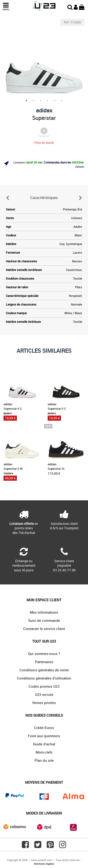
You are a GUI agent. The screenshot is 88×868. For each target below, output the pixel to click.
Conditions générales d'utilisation (44, 678)
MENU (6, 7)
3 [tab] (41, 101)
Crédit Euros (44, 728)
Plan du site (44, 760)
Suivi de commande (44, 620)
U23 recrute (44, 694)
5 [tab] (55, 101)
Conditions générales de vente (44, 670)
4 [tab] (48, 101)
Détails (79, 167)
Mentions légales (44, 864)
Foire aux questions (44, 736)
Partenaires (44, 662)
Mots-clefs (44, 752)
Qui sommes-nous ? (44, 654)
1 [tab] (27, 101)
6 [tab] (62, 101)
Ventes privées (44, 703)
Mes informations (44, 612)
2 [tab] (34, 101)
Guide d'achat (44, 744)
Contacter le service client (44, 629)
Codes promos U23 (44, 686)
